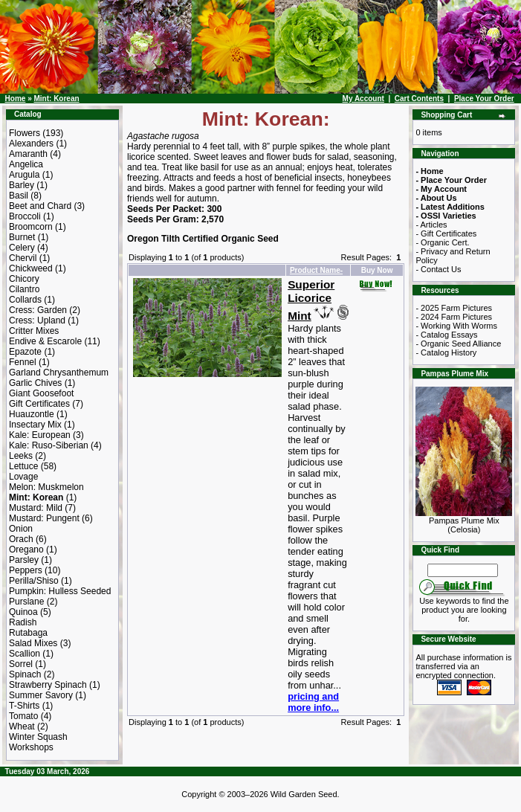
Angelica (26, 164)
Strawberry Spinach (48, 685)
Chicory (24, 279)
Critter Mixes (34, 331)
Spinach (25, 674)
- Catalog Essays (446, 335)
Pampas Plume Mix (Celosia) (464, 521)
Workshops (31, 747)
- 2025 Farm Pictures (454, 308)
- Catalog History (446, 352)
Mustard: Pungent (44, 518)
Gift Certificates (39, 404)
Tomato (23, 716)
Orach (21, 539)
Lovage (23, 477)
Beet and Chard (40, 206)
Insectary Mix (35, 425)
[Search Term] (463, 570)
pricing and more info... (313, 702)
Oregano (26, 550)
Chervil (23, 258)
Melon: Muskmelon (46, 487)
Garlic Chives (35, 383)
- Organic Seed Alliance (458, 344)
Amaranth (28, 154)
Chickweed (31, 268)
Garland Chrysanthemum (59, 373)
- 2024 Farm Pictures (454, 317)
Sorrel (21, 664)
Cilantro (24, 289)
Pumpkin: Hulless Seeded (60, 591)
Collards (25, 300)
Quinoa (23, 612)
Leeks (21, 456)
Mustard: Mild (36, 508)
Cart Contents (419, 99)
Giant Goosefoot (41, 393)
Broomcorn (31, 227)
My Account (363, 99)
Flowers (25, 133)
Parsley (24, 560)
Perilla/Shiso (34, 581)
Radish (23, 622)
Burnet (22, 237)
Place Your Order (484, 99)
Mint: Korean (56, 99)
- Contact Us (438, 269)
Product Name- (316, 270)
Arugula (24, 175)
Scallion (25, 654)
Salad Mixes (33, 643)
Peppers (26, 570)
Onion (21, 529)
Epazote (25, 352)
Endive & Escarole (45, 341)
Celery (22, 248)
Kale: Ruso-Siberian (49, 445)
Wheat (22, 726)
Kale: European (40, 435)
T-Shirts (24, 706)
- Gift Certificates (446, 233)
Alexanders (31, 144)
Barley (22, 185)
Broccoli (25, 216)
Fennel (23, 362)
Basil (19, 196)
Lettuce (23, 466)
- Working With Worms (456, 326)
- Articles (431, 225)
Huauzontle (32, 414)
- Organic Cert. (442, 242)
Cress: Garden (38, 310)
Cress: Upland (37, 320)
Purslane (26, 602)
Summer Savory (41, 695)
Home (16, 99)
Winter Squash (38, 737)
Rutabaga (28, 633)
